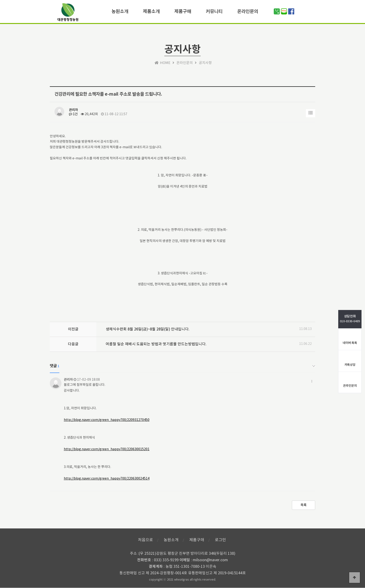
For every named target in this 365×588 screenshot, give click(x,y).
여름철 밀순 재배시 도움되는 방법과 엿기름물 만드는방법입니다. (156, 344)
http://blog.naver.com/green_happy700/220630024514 (107, 479)
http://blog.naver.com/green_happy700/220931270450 (107, 420)
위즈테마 (68, 13)
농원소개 (120, 11)
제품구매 (183, 11)
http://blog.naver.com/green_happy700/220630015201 (107, 449)
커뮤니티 (214, 11)
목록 (304, 505)
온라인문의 (248, 11)
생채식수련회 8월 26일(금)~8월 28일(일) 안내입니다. (148, 329)
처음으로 (145, 540)
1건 (73, 114)
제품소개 (151, 11)
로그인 (220, 540)
